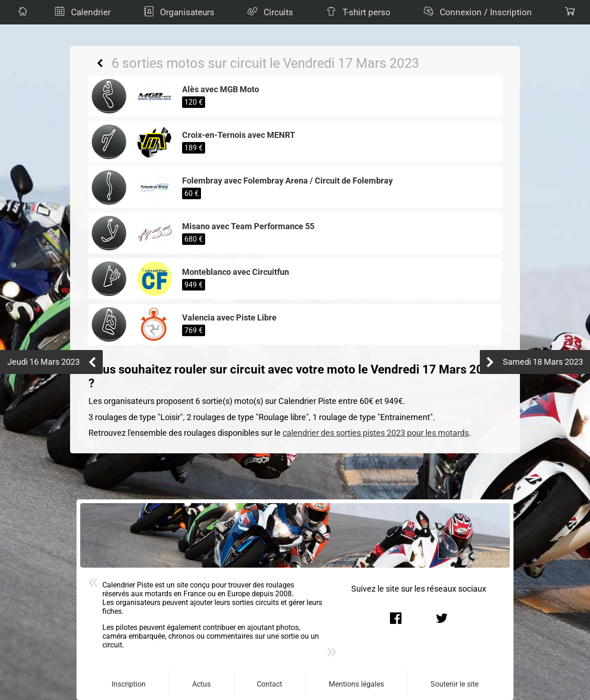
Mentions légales (356, 684)
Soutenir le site (454, 684)
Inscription (129, 684)
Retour (100, 63)
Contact (269, 684)
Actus (201, 684)
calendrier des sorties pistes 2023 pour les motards (376, 433)
